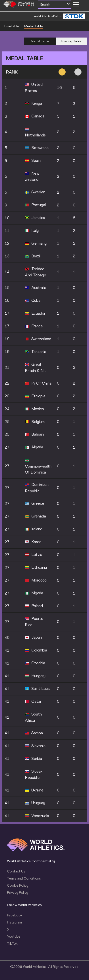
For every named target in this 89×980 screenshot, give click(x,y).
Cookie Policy (18, 885)
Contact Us (16, 871)
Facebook (15, 915)
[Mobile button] (76, 4)
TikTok (12, 943)
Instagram (14, 922)
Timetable (11, 26)
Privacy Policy (18, 892)
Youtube (14, 936)
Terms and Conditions (24, 878)
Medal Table (34, 26)
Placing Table (71, 41)
